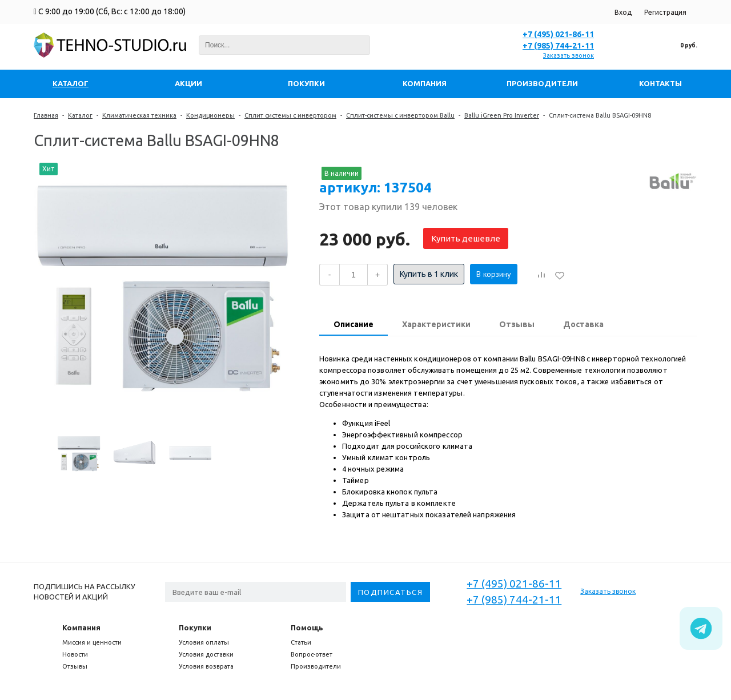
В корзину (494, 274)
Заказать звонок (569, 55)
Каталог (80, 115)
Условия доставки (206, 654)
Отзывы (75, 666)
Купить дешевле (466, 238)
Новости (75, 654)
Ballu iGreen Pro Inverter (502, 115)
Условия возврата (206, 666)
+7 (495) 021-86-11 (558, 34)
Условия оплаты (204, 642)
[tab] (354, 325)
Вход (623, 12)
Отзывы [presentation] (517, 324)
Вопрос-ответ (312, 654)
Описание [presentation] (354, 324)
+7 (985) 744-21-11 (558, 46)
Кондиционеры (210, 115)
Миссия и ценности (92, 642)
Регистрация (665, 12)
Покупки (195, 627)
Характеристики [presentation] (436, 324)
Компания (81, 627)
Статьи (301, 642)
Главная (46, 115)
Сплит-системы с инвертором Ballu (400, 115)
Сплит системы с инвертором (290, 115)
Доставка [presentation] (583, 324)
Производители (316, 666)
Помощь (307, 627)
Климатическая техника (139, 115)
